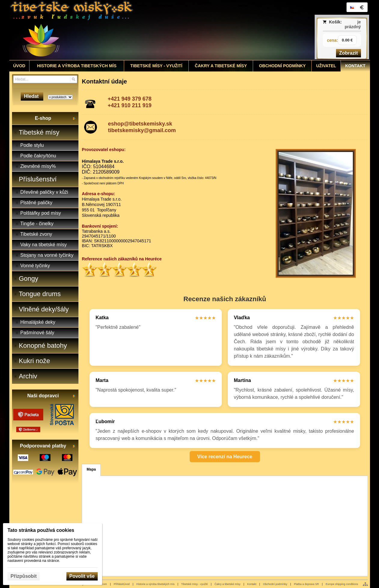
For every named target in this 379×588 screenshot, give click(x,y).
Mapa (91, 469)
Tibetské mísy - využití (195, 584)
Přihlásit (118, 584)
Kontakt (252, 584)
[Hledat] (73, 79)
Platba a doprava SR (306, 584)
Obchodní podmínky (275, 584)
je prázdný (353, 24)
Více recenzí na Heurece (225, 457)
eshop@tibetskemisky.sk (140, 124)
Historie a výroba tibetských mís (156, 584)
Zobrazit (348, 53)
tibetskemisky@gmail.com (142, 130)
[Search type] (60, 97)
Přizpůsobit (24, 576)
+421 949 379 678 (130, 99)
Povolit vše (82, 576)
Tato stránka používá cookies (41, 530)
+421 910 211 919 (130, 105)
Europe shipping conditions (342, 584)
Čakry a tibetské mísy (228, 584)
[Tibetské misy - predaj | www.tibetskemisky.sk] (145, 30)
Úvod (126, 584)
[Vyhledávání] (45, 79)
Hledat (32, 96)
